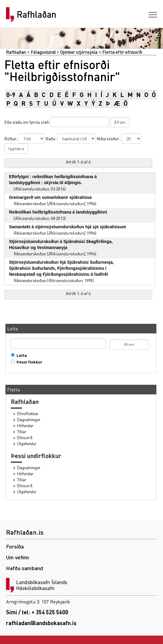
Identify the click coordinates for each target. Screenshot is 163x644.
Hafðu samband (25, 568)
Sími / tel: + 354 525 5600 (37, 612)
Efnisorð (25, 437)
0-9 (11, 94)
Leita (20, 355)
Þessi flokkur (28, 362)
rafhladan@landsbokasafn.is (41, 623)
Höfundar (25, 425)
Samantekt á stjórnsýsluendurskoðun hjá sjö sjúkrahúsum (68, 227)
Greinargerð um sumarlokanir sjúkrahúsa (50, 197)
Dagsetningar (29, 419)
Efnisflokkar (28, 413)
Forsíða (15, 546)
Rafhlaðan (36, 14)
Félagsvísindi (43, 52)
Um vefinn (17, 557)
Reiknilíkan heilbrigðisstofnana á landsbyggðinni (58, 212)
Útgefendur (27, 444)
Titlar (22, 431)
